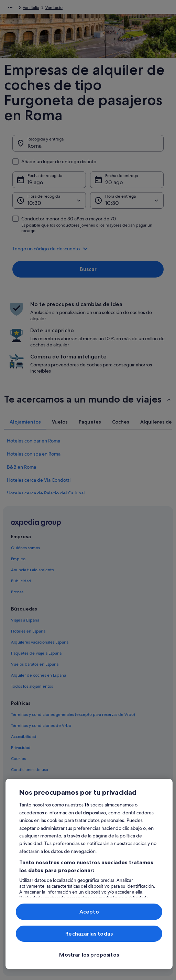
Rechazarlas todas (89, 934)
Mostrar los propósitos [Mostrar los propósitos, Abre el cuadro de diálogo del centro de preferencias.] (89, 955)
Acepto (89, 912)
